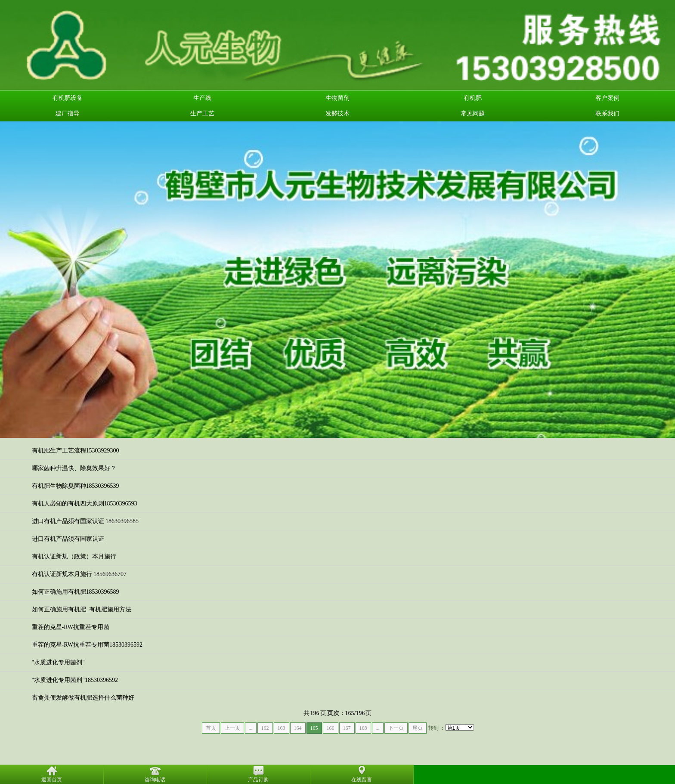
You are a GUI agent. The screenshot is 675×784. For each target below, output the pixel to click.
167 (347, 728)
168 (363, 728)
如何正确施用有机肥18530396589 (76, 592)
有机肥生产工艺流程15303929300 (76, 451)
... (251, 728)
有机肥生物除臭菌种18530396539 (76, 486)
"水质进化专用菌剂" (58, 662)
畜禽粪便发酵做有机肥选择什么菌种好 (83, 698)
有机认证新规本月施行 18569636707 (79, 574)
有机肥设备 (68, 98)
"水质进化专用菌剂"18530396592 (75, 680)
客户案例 (607, 98)
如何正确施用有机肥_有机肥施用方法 (82, 609)
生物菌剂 (337, 98)
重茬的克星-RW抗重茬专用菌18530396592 (87, 645)
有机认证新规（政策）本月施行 (74, 556)
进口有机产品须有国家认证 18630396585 (85, 521)
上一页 (232, 728)
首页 (211, 728)
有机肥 (473, 98)
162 (265, 728)
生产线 (202, 98)
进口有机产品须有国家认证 (68, 539)
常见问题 (473, 113)
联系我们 (607, 113)
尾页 (418, 728)
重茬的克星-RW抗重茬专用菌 (71, 627)
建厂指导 (68, 113)
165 (314, 728)
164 (298, 728)
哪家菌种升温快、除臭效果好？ (74, 468)
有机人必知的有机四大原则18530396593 (85, 504)
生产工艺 (202, 113)
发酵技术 (337, 113)
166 (331, 728)
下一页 (396, 728)
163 (282, 728)
